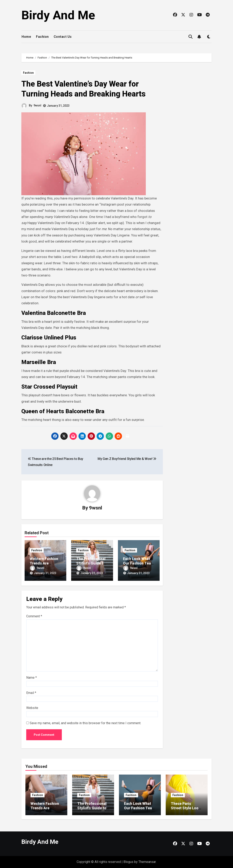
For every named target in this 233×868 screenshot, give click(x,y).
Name (32, 678)
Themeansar (147, 862)
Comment (34, 616)
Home (26, 37)
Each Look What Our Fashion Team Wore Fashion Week (140, 810)
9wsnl (37, 105)
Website (32, 708)
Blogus (128, 862)
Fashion (42, 37)
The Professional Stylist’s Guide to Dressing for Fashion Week (92, 810)
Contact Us (63, 37)
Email (31, 693)
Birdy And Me (58, 15)
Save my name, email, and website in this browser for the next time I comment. (85, 723)
